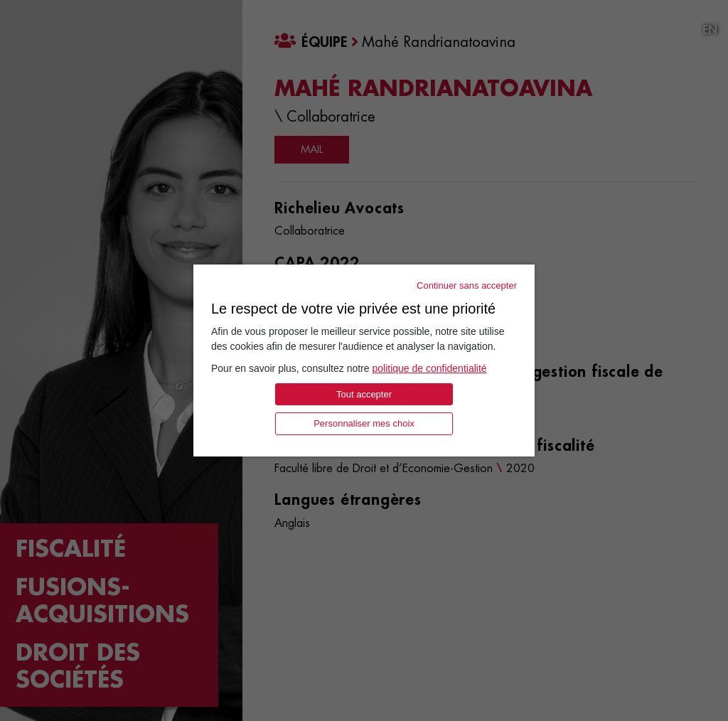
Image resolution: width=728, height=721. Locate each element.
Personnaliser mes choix (364, 423)
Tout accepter (364, 394)
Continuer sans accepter (467, 285)
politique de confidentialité (429, 368)
